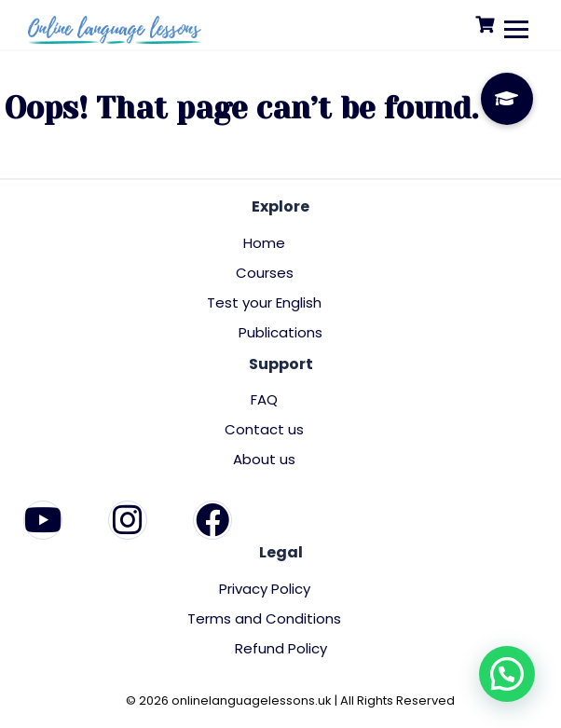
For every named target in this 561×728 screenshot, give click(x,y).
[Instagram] (128, 520)
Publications (280, 332)
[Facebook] (212, 520)
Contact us (264, 429)
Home (264, 243)
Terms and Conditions (264, 618)
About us (264, 459)
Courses (265, 273)
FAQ (264, 399)
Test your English (264, 302)
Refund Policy (281, 648)
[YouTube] (43, 520)
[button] (507, 674)
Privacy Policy (265, 589)
